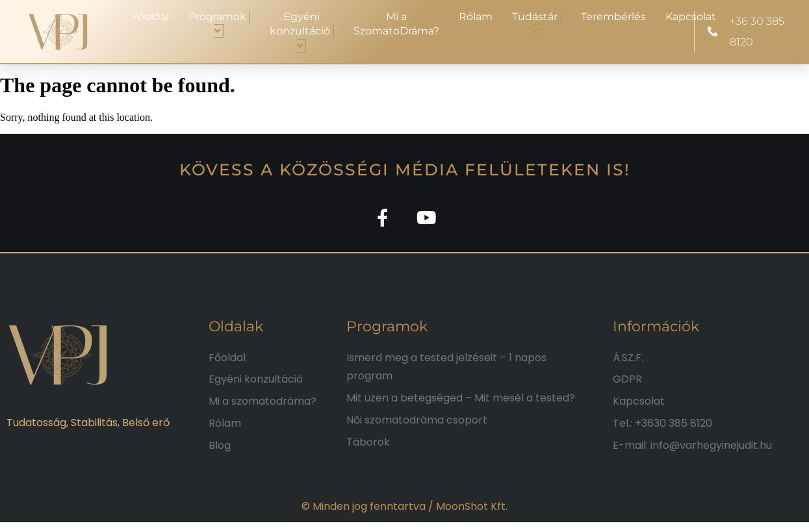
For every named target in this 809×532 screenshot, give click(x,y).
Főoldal (150, 17)
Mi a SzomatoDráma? (396, 24)
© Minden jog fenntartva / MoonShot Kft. (404, 511)
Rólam (476, 17)
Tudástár (537, 24)
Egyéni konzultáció (302, 32)
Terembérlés (613, 17)
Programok (219, 24)
